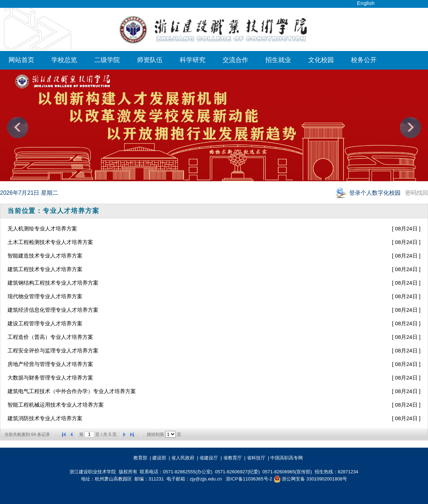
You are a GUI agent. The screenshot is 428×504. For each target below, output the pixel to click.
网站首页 (21, 60)
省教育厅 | (235, 458)
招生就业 (278, 60)
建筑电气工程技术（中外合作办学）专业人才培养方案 (72, 391)
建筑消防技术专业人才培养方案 (45, 418)
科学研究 (193, 60)
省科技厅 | (258, 458)
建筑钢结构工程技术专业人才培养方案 (53, 283)
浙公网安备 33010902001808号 (310, 479)
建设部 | (161, 458)
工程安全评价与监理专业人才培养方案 (53, 350)
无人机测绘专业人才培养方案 (42, 228)
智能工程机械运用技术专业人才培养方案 (56, 405)
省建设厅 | (211, 458)
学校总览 (64, 60)
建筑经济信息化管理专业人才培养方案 (53, 310)
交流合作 (235, 60)
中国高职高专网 (288, 458)
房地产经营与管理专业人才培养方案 (50, 364)
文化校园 (321, 60)
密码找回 (417, 193)
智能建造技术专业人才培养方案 (45, 256)
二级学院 (107, 60)
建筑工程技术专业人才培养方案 (45, 269)
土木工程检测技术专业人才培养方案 (50, 242)
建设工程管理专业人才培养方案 (45, 323)
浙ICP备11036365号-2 (249, 479)
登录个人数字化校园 (376, 193)
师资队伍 (150, 60)
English (366, 3)
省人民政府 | (185, 458)
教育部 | (142, 458)
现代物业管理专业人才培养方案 (45, 296)
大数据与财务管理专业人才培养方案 (50, 378)
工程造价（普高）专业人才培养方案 (50, 337)
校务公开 (364, 60)
